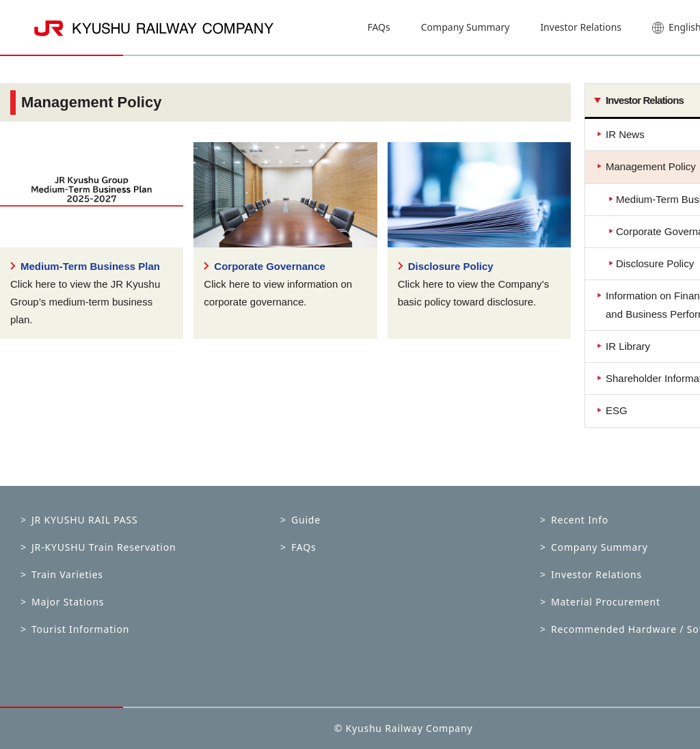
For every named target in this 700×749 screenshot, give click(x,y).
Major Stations (68, 602)
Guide (306, 520)
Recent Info (580, 520)
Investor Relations (581, 27)
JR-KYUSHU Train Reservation (104, 547)
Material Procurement (606, 602)
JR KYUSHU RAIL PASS (85, 520)
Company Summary (466, 27)
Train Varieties (67, 574)
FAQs (378, 27)
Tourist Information (80, 629)
